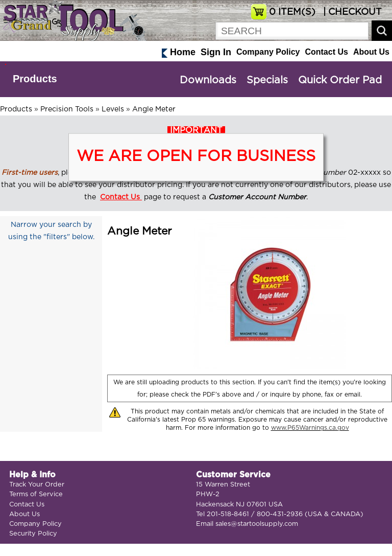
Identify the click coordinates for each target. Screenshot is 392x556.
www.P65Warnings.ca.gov (310, 428)
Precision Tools (67, 109)
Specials (267, 80)
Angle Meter (154, 109)
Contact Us (326, 52)
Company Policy (268, 52)
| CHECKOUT (351, 12)
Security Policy (33, 534)
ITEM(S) (292, 12)
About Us (371, 52)
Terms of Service (36, 494)
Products (35, 79)
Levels (113, 109)
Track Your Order (37, 485)
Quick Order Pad (340, 80)
